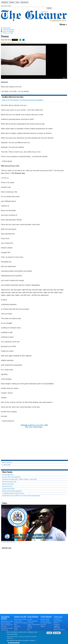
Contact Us (57, 624)
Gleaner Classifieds (32, 621)
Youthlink (30, 626)
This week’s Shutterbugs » (34, 427)
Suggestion (57, 626)
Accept (49, 633)
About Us (56, 623)
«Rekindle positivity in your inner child (34, 425)
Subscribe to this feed (9, 30)
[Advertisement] (34, 442)
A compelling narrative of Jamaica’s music (13, 493)
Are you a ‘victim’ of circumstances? (11, 477)
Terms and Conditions (59, 630)
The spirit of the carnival (8, 489)
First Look (43, 625)
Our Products (57, 619)
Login (17, 2)
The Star (30, 619)
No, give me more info (14, 643)
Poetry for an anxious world (9, 482)
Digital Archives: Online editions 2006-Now (7, 622)
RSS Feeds (17, 626)
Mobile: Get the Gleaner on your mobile (20, 620)
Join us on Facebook (8, 31)
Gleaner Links (58, 616)
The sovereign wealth (8, 475)
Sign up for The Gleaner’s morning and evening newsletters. (23, 100)
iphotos (64, 78)
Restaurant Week (45, 619)
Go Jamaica (30, 623)
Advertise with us (58, 621)
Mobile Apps (5, 2)
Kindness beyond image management (12, 491)
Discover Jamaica (45, 621)
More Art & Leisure (7, 463)
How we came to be (7, 486)
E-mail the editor (6, 465)
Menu (62, 24)
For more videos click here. (8, 542)
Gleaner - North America (34, 625)
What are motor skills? (8, 484)
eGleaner (12, 2)
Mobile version (7, 28)
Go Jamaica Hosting (46, 623)
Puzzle (16, 630)
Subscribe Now (24, 2)
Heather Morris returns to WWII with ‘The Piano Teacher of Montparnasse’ (21, 496)
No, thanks (57, 633)
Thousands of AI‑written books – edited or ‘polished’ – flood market (19, 479)
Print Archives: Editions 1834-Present (7, 629)
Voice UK (30, 628)
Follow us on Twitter (8, 33)
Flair (29, 630)
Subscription (57, 628)
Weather (43, 626)
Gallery (16, 628)
